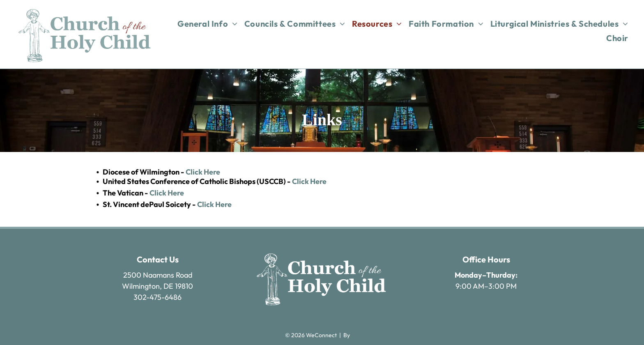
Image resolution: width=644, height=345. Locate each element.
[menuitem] (208, 24)
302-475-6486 (158, 297)
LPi (355, 335)
